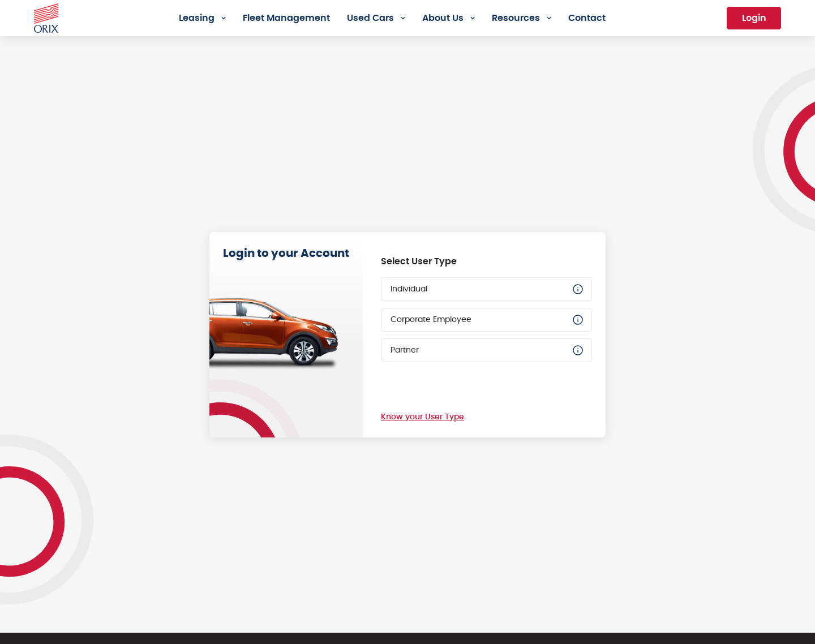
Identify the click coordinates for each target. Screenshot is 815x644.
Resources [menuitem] (516, 18)
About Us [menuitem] (443, 18)
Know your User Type (422, 417)
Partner (488, 350)
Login (754, 18)
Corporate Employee (488, 320)
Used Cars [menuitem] (370, 18)
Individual (488, 289)
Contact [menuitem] (587, 18)
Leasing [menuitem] (197, 18)
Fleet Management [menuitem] (286, 18)
